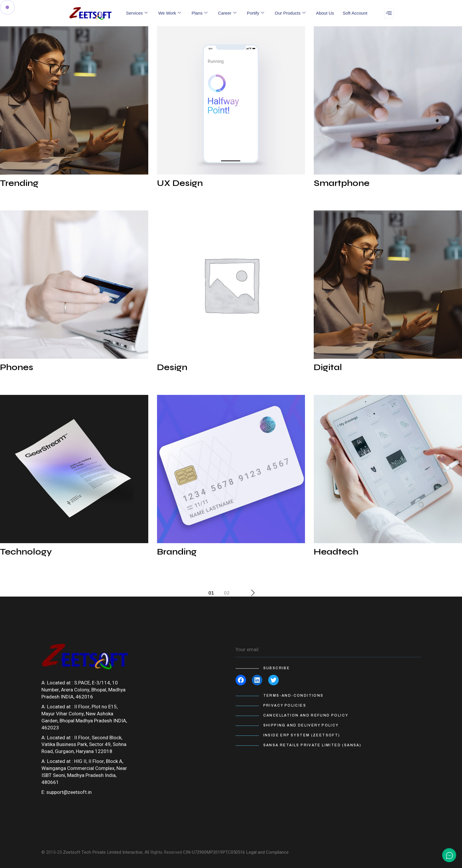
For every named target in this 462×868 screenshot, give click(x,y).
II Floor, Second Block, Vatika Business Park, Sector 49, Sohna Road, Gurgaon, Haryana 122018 (84, 745)
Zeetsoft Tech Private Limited (92, 852)
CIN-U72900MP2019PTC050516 (214, 852)
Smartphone (342, 183)
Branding (177, 552)
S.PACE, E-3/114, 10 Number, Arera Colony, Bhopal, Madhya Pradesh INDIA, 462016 (83, 690)
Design (172, 367)
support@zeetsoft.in (69, 792)
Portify (256, 13)
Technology (26, 552)
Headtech (336, 552)
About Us (325, 13)
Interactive (132, 852)
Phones (17, 367)
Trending (19, 183)
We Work (170, 13)
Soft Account (355, 13)
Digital (328, 367)
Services (137, 13)
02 (227, 593)
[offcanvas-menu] (389, 13)
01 (211, 593)
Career (227, 13)
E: (43, 792)
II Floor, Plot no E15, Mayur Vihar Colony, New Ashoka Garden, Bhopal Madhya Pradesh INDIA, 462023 (84, 717)
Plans (199, 13)
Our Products (290, 13)
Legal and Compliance (267, 852)
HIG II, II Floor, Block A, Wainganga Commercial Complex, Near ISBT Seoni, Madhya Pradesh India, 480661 (84, 772)
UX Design (180, 183)
